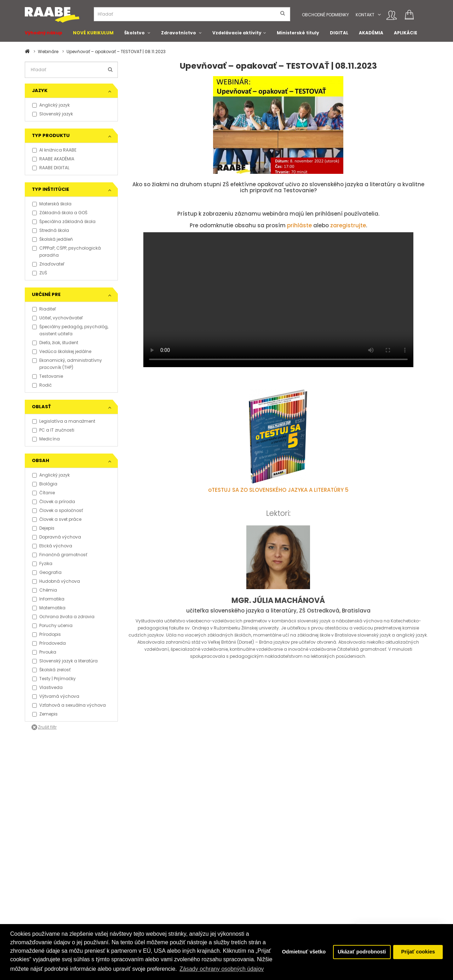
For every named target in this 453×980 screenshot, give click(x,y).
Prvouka (44, 652)
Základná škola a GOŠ (60, 213)
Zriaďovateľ (48, 264)
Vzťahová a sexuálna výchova (69, 705)
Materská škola (52, 204)
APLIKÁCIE (406, 33)
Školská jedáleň (53, 239)
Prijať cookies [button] (418, 952)
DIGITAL (339, 33)
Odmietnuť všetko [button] (304, 952)
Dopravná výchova (57, 537)
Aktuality (103, 898)
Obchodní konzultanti (48, 919)
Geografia (47, 572)
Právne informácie (44, 898)
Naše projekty (177, 884)
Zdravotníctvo (179, 33)
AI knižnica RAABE (54, 150)
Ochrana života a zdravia (63, 617)
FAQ (29, 877)
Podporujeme (177, 877)
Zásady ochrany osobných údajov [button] (222, 969)
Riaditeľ (44, 309)
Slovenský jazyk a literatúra (65, 661)
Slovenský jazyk (53, 114)
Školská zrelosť (51, 670)
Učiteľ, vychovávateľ (58, 318)
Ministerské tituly (298, 33)
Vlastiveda (47, 687)
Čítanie (44, 493)
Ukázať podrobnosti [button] (362, 952)
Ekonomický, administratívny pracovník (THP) (67, 364)
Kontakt (365, 15)
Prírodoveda (49, 643)
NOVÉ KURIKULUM (93, 33)
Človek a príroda (54, 502)
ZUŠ (40, 273)
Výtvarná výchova (56, 696)
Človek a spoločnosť (58, 510)
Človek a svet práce (57, 519)
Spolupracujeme (181, 891)
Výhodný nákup (44, 33)
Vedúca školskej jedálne (62, 351)
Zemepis (45, 714)
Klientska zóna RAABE (255, 905)
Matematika (49, 608)
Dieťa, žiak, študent (55, 343)
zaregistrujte (348, 225)
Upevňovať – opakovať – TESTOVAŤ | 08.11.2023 (116, 52)
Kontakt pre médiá (114, 877)
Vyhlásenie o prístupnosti (52, 905)
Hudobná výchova (56, 581)
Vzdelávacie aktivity (237, 33)
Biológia (45, 484)
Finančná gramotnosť (60, 555)
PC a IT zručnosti (53, 430)
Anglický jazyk (51, 105)
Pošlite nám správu (183, 898)
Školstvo (134, 33)
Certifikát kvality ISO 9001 (258, 898)
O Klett (238, 884)
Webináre (48, 52)
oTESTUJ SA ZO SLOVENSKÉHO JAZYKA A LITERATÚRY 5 (278, 490)
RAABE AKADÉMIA (53, 159)
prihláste (299, 225)
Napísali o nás (110, 891)
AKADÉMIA (371, 33)
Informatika (48, 599)
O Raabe (241, 877)
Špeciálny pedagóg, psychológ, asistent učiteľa (70, 330)
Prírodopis (47, 634)
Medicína (46, 439)
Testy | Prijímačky (54, 679)
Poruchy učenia (52, 625)
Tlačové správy (110, 884)
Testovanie (48, 376)
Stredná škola (51, 230)
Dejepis (43, 528)
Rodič (42, 385)
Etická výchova (52, 546)
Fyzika (42, 563)
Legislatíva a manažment (64, 421)
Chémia (45, 590)
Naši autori (243, 891)
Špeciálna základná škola (64, 221)
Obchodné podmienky (325, 15)
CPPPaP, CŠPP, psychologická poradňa (67, 252)
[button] (379, 15)
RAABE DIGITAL (51, 168)
